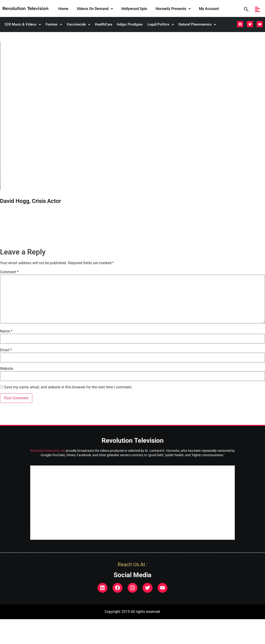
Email (6, 350)
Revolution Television (25, 8)
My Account (209, 9)
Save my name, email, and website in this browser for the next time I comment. (68, 387)
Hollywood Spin (134, 9)
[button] (95, 9)
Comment (9, 272)
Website (7, 369)
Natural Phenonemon (197, 24)
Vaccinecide (78, 24)
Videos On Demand (95, 9)
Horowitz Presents (173, 9)
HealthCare (104, 24)
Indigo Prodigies (130, 24)
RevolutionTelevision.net (48, 451)
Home (63, 9)
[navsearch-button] (245, 9)
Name (6, 331)
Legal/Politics (161, 24)
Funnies (54, 24)
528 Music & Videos (23, 24)
